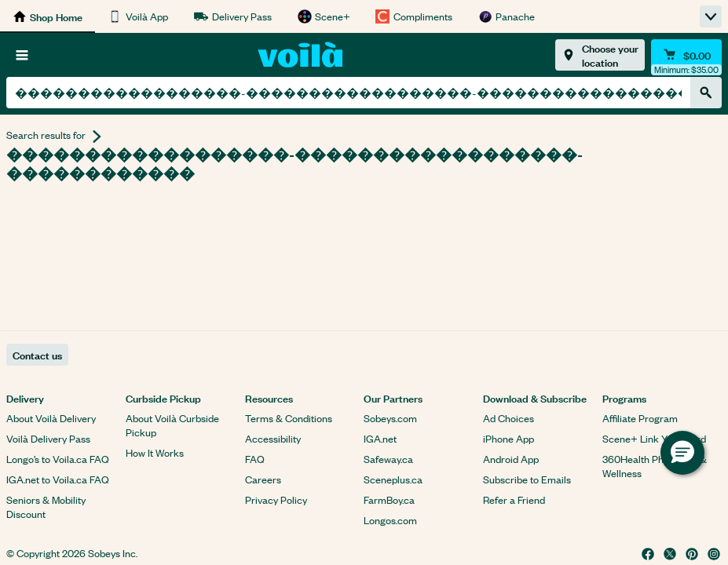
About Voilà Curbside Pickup (172, 425)
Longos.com (390, 520)
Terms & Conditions (289, 418)
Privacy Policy (276, 499)
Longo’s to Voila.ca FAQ (58, 459)
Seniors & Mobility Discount (46, 507)
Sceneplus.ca (393, 479)
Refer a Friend (514, 499)
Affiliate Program (640, 418)
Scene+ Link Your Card (654, 438)
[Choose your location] (600, 55)
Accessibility (273, 438)
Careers (263, 479)
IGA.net (380, 438)
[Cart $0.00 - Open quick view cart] (686, 55)
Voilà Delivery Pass (48, 438)
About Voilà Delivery (51, 418)
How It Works (155, 452)
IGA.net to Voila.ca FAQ (58, 479)
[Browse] (22, 55)
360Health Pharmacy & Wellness (655, 466)
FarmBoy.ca (389, 499)
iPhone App (509, 438)
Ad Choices (509, 418)
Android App (511, 459)
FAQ (255, 459)
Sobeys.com (390, 418)
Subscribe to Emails (527, 479)
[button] (682, 453)
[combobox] (348, 93)
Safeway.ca (388, 459)
